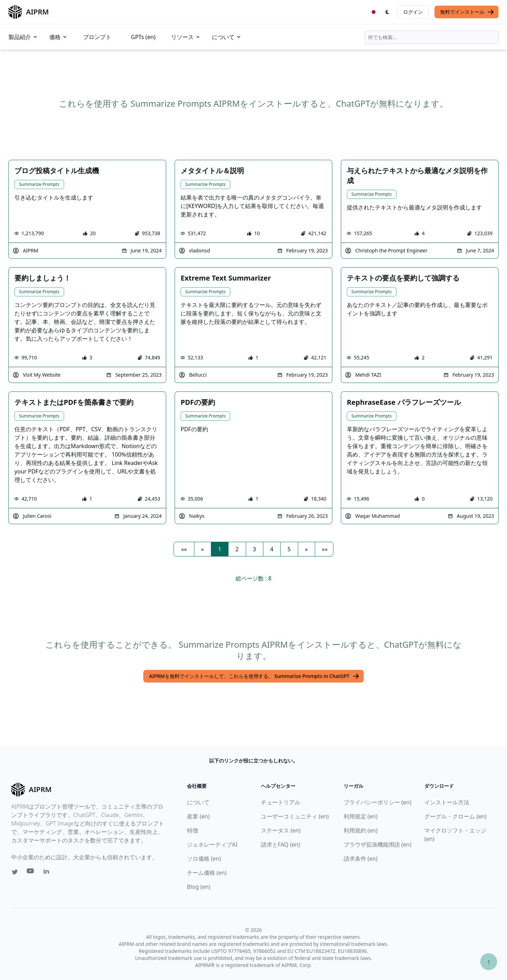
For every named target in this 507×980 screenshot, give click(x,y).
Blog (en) (199, 887)
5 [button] (289, 549)
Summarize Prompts (39, 184)
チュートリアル (281, 802)
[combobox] (432, 37)
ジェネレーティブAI (212, 844)
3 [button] (254, 549)
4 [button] (272, 549)
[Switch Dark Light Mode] (388, 12)
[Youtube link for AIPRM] (31, 873)
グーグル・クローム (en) (455, 816)
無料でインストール (467, 12)
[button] (184, 549)
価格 (58, 37)
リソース (186, 37)
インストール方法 (447, 802)
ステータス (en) (281, 830)
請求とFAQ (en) (280, 844)
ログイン (413, 12)
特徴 (193, 830)
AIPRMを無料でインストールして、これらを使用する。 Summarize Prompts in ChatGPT (254, 676)
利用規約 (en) (361, 830)
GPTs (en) (143, 37)
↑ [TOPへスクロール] (489, 962)
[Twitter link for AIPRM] (15, 872)
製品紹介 (23, 37)
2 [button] (237, 549)
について (227, 37)
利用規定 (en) (361, 816)
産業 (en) (198, 816)
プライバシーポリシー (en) (378, 802)
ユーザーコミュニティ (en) (295, 816)
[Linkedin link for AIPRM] (48, 873)
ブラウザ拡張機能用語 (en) (378, 844)
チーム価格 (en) (207, 873)
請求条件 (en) (361, 859)
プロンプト (97, 37)
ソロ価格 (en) (204, 859)
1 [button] (220, 549)
